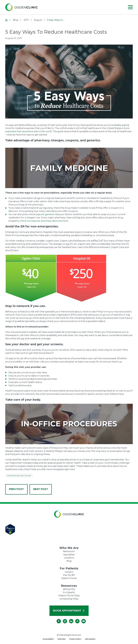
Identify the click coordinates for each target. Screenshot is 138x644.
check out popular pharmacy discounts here (44, 221)
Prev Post (16, 489)
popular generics (45, 214)
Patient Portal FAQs (69, 596)
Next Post (41, 489)
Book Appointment (69, 611)
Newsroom (69, 551)
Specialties (69, 555)
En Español (69, 592)
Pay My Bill (69, 575)
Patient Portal (69, 578)
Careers (69, 572)
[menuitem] (48, 639)
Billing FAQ (69, 589)
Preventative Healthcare (19, 476)
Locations (69, 558)
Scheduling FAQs (69, 599)
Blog (69, 561)
